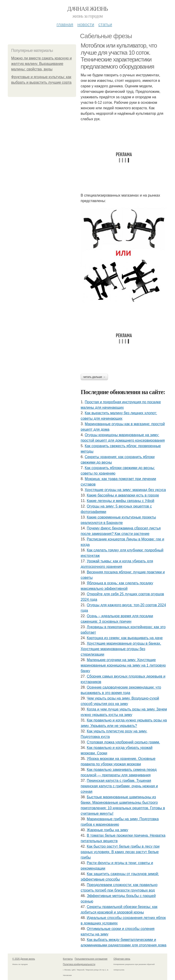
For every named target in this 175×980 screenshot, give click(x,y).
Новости (86, 24)
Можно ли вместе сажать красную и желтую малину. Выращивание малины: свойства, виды (41, 64)
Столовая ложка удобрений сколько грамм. (123, 742)
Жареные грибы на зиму (108, 830)
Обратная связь (122, 959)
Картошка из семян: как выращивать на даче (125, 638)
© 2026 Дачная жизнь (24, 959)
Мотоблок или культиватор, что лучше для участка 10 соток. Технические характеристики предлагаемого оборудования (119, 56)
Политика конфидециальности (79, 964)
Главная (65, 24)
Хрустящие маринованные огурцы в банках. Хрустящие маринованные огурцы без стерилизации (121, 649)
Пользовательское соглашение (91, 959)
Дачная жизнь (87, 9)
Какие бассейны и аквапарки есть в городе (123, 495)
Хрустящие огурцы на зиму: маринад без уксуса (125, 490)
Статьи (105, 24)
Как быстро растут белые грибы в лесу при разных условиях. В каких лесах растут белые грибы (120, 852)
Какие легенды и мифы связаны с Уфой (121, 501)
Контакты (68, 959)
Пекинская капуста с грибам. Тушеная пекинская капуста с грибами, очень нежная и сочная (119, 786)
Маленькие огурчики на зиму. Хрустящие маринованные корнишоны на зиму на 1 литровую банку (123, 665)
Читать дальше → (94, 377)
